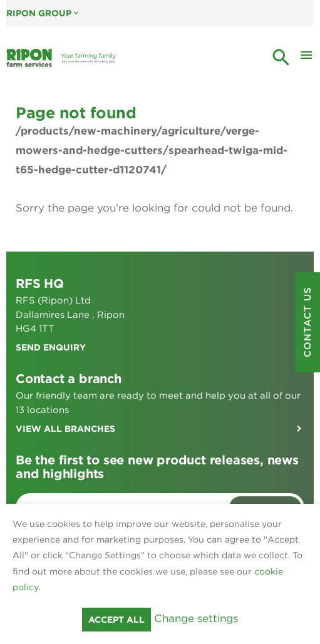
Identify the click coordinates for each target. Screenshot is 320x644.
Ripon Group (44, 13)
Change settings (196, 618)
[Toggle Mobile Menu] (306, 58)
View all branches (65, 429)
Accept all (116, 620)
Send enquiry (51, 347)
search (281, 58)
